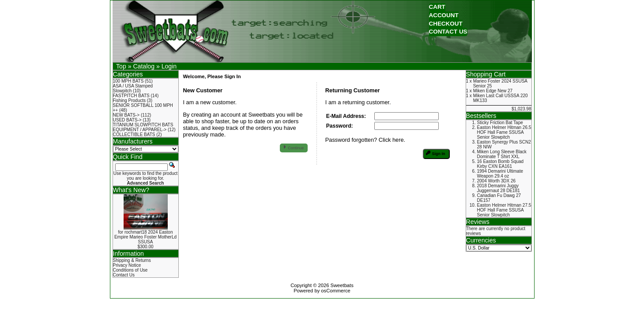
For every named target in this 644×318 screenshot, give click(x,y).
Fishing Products (129, 100)
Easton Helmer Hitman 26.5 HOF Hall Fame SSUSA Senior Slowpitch (504, 132)
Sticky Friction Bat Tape (500, 123)
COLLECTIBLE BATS (134, 134)
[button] (437, 7)
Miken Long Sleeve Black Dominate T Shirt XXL (502, 154)
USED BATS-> (127, 120)
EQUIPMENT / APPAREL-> (140, 130)
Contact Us (124, 275)
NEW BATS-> (126, 115)
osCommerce (336, 291)
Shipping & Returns (132, 260)
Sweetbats (342, 285)
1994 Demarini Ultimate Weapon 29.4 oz (500, 174)
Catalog (144, 66)
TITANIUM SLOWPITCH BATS (143, 125)
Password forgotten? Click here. (365, 140)
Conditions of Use (130, 270)
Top (121, 66)
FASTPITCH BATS (131, 96)
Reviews (478, 222)
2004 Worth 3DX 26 (497, 181)
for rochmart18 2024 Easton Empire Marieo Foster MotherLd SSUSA (145, 237)
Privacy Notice (127, 265)
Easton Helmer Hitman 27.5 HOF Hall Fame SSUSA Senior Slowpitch (504, 210)
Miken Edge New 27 (493, 91)
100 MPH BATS (128, 81)
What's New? (131, 190)
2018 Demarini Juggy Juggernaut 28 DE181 (499, 188)
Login (169, 66)
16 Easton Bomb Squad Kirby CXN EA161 (501, 164)
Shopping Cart (486, 74)
